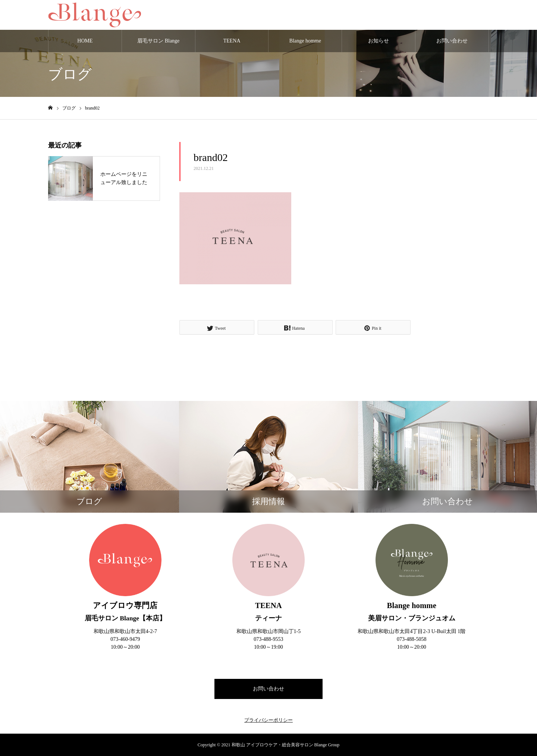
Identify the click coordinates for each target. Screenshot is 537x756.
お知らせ (379, 41)
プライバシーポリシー (268, 720)
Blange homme (305, 41)
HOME (85, 41)
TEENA (232, 41)
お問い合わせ (452, 41)
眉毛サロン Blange (158, 41)
